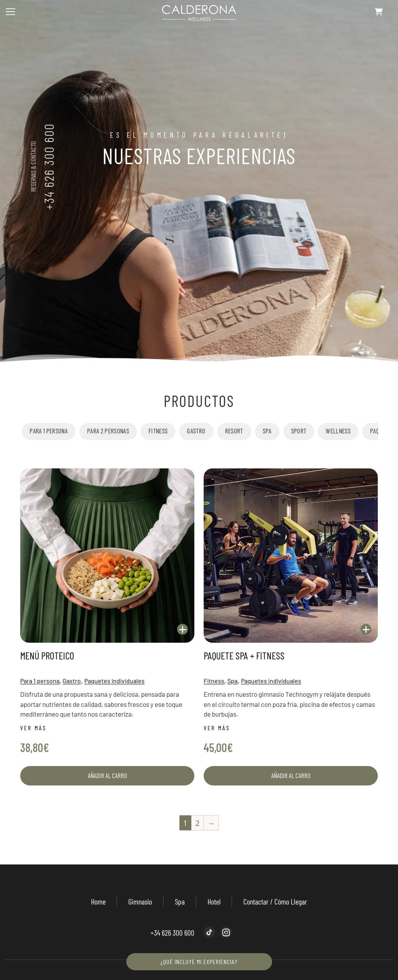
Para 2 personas (108, 431)
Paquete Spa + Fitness (244, 655)
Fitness (158, 431)
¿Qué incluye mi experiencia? (199, 962)
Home (98, 901)
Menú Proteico (47, 655)
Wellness (338, 431)
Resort (234, 431)
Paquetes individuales (114, 681)
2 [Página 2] (197, 823)
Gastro (196, 431)
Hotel (214, 901)
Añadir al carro (107, 775)
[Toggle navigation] (10, 12)
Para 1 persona (49, 431)
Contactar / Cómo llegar (275, 901)
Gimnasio (140, 901)
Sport (299, 431)
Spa (267, 431)
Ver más (33, 728)
